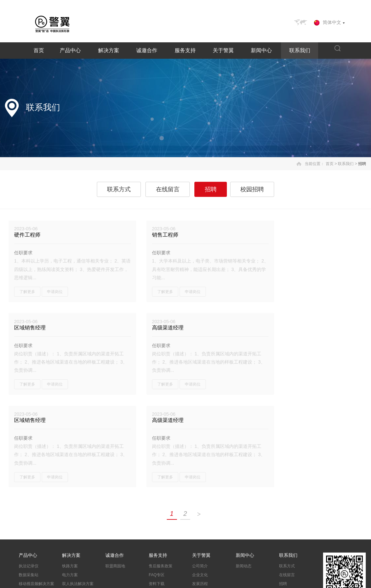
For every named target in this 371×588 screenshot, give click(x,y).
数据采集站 (29, 483)
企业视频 (200, 510)
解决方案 (109, 50)
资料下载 (157, 492)
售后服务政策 (161, 474)
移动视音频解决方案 (36, 492)
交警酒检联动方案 (78, 501)
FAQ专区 (157, 483)
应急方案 (70, 519)
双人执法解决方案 (78, 492)
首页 (39, 50)
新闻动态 (244, 474)
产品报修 (157, 501)
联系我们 (300, 50)
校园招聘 (252, 189)
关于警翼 (223, 50)
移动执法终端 (31, 501)
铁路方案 (70, 474)
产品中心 (70, 50)
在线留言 (168, 189)
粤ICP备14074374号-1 (153, 582)
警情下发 (70, 510)
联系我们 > (347, 164)
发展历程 (200, 492)
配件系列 (27, 533)
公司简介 (200, 474)
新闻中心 (261, 50)
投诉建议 (157, 510)
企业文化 (200, 483)
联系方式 (119, 189)
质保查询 (157, 519)
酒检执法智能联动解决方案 (40, 513)
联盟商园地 (115, 474)
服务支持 (185, 50)
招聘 (362, 164)
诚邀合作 (147, 50)
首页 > (331, 164)
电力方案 (70, 483)
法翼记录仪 (29, 524)
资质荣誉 (200, 501)
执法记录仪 (29, 474)
